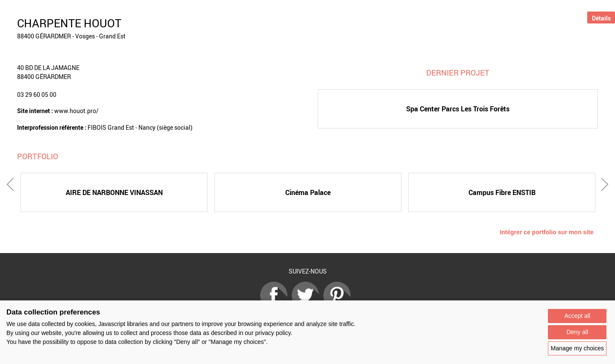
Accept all (577, 316)
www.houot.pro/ (76, 111)
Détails (601, 18)
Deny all (577, 332)
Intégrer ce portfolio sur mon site (546, 232)
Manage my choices (577, 348)
